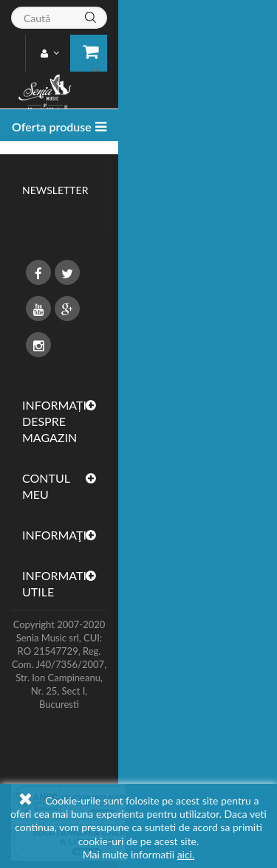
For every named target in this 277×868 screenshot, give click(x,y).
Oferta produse (52, 127)
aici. (186, 854)
